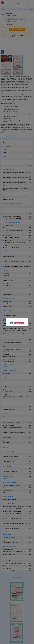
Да (12, 323)
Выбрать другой (19, 323)
